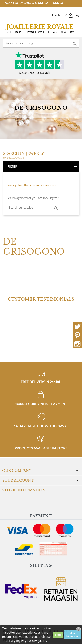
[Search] (41, 43)
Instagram (77, 344)
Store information (24, 490)
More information (73, 635)
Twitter (77, 327)
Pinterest (77, 335)
